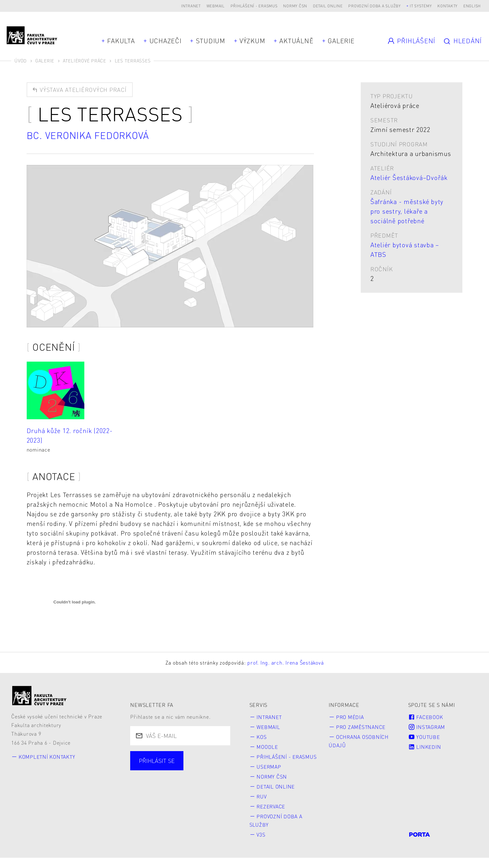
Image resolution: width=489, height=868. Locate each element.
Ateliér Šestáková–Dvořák (409, 177)
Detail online (328, 6)
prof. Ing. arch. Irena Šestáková (285, 663)
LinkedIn (425, 747)
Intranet (191, 6)
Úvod (21, 61)
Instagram (427, 727)
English (472, 6)
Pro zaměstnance (362, 727)
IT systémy (421, 6)
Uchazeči (165, 41)
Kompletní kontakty (48, 757)
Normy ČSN (295, 6)
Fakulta (121, 41)
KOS (262, 737)
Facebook (426, 717)
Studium (211, 41)
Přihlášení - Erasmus (254, 6)
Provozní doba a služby (375, 6)
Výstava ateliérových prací (80, 90)
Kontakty (447, 6)
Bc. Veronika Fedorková (89, 135)
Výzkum (252, 41)
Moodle (268, 747)
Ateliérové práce (84, 61)
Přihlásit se (157, 761)
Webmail (216, 6)
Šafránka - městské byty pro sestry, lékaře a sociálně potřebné (407, 211)
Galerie (341, 41)
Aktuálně (296, 41)
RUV (262, 806)
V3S (261, 844)
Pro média (350, 717)
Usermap (270, 776)
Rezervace (272, 816)
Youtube (425, 737)
